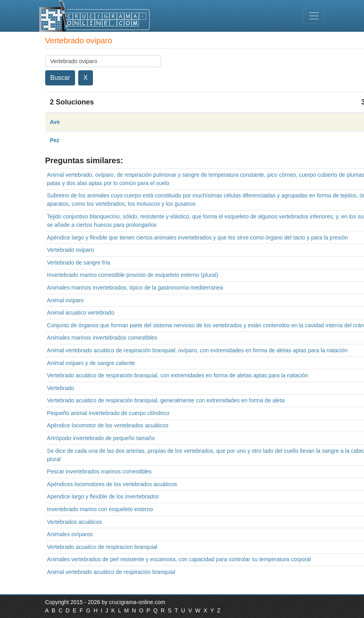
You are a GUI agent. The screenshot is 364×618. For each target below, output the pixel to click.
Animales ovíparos (70, 534)
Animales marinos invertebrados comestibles (102, 338)
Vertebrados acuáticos (74, 522)
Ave (55, 122)
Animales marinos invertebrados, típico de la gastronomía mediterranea (135, 288)
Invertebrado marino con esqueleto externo (100, 509)
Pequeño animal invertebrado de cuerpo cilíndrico (108, 413)
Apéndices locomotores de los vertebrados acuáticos (112, 484)
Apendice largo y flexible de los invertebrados (103, 496)
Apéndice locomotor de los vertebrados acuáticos (108, 425)
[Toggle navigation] (314, 16)
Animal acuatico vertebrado (81, 313)
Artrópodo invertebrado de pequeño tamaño (101, 438)
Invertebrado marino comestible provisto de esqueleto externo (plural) (132, 275)
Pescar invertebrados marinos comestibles (99, 471)
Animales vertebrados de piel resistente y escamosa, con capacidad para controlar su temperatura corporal (179, 559)
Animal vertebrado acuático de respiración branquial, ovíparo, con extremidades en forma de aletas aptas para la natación (197, 350)
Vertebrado (61, 388)
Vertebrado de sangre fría (78, 263)
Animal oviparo (65, 300)
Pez (55, 140)
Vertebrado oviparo (70, 250)
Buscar (60, 78)
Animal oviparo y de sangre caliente (91, 363)
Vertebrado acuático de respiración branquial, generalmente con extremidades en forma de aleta (166, 400)
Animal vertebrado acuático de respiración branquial (111, 572)
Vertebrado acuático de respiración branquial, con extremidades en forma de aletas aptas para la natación (177, 375)
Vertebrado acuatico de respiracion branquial (102, 547)
